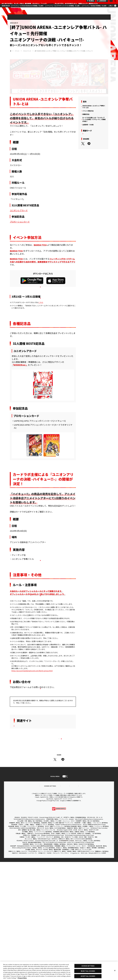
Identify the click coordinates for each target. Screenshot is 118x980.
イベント (91, 17)
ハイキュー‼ (96, 135)
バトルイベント (103, 17)
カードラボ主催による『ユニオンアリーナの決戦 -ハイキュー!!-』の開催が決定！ (94, 120)
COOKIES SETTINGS (36, 904)
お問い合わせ (98, 904)
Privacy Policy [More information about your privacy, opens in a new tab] (22, 978)
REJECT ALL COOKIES (88, 971)
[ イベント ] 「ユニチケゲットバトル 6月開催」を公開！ (63, 9)
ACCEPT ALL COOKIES (88, 976)
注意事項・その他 (88, 125)
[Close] (115, 970)
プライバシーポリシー (57, 904)
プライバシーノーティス (79, 904)
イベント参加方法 (88, 111)
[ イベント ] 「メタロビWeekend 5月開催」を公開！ (28, 9)
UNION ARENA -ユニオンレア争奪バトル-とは (94, 107)
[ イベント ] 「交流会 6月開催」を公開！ (95, 9)
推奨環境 (19, 904)
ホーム (11, 51)
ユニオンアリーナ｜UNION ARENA (7, 4)
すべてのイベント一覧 (59, 829)
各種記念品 (86, 114)
